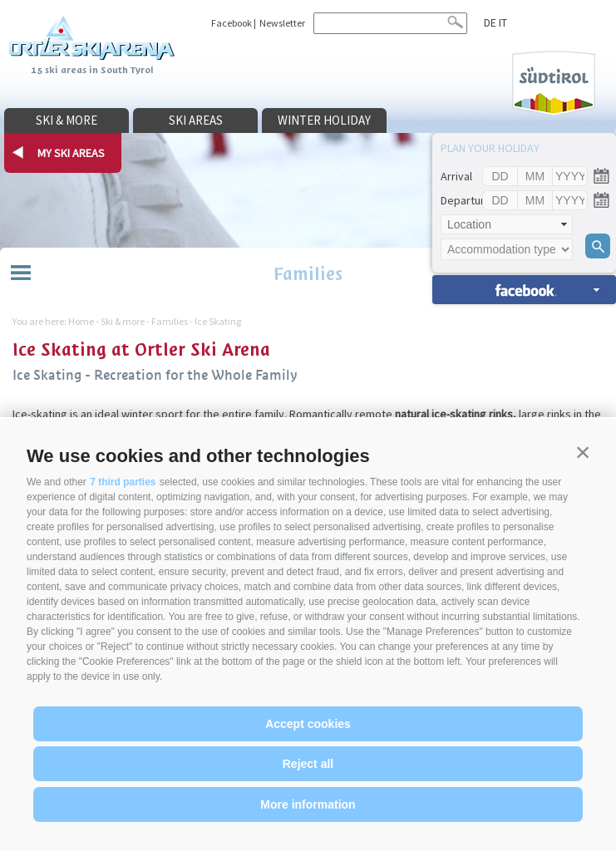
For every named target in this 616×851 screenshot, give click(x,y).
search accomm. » (524, 290)
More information (308, 804)
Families (308, 274)
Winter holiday (324, 120)
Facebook (232, 23)
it (503, 22)
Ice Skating (218, 321)
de (490, 22)
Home (81, 321)
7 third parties (123, 482)
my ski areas (71, 153)
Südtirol (554, 84)
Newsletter (282, 23)
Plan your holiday (490, 148)
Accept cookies (308, 724)
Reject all (308, 764)
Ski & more (67, 120)
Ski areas (196, 120)
